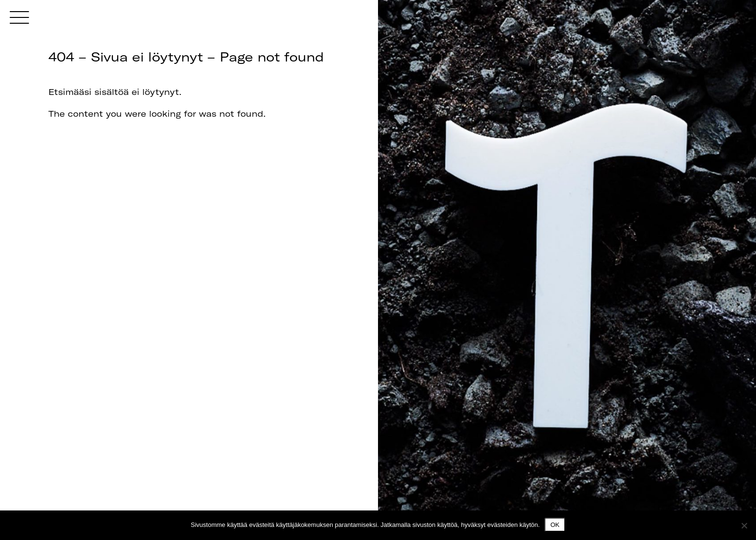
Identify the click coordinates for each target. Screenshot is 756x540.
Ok (555, 525)
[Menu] (19, 17)
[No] (744, 525)
